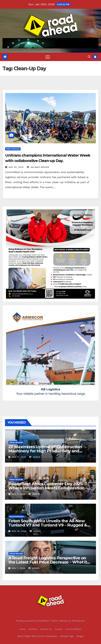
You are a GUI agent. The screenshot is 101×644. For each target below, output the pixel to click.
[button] (89, 57)
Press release (16, 442)
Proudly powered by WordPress (33, 621)
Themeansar (78, 621)
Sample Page (67, 636)
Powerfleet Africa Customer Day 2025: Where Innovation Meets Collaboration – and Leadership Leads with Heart (48, 488)
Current (59, 629)
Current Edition (73, 629)
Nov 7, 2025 (18, 568)
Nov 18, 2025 (19, 531)
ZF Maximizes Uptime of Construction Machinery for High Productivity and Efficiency (45, 451)
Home (23, 629)
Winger (80, 636)
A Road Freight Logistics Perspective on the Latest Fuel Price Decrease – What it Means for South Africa (48, 562)
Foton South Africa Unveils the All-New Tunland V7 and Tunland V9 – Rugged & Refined (48, 525)
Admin (35, 457)
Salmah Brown (38, 167)
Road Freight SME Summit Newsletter (37, 636)
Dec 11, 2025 (19, 457)
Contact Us (46, 629)
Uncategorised (16, 516)
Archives (33, 629)
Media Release (13, 149)
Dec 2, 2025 (19, 494)
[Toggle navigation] (48, 57)
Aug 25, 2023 (16, 167)
